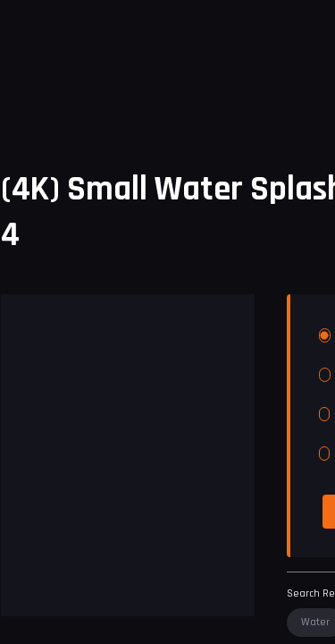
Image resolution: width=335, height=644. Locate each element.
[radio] (325, 335)
